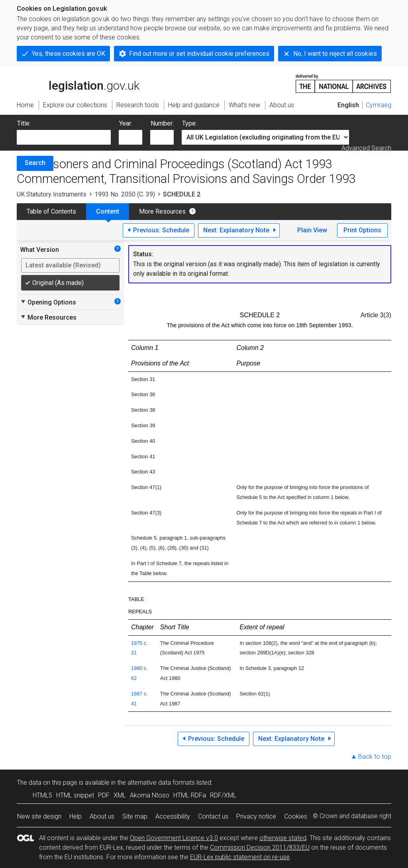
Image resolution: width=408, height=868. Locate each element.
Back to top (375, 757)
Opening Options (48, 302)
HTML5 (42, 795)
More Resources (162, 211)
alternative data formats (161, 783)
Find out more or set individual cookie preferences (199, 54)
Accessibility (173, 816)
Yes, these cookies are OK (69, 54)
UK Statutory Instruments (52, 194)
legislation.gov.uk (78, 83)
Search (35, 163)
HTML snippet (75, 795)
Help (76, 816)
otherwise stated (283, 838)
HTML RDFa (190, 795)
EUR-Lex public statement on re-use (240, 857)
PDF (104, 795)
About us (102, 816)
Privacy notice (256, 816)
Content (108, 211)
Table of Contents (51, 211)
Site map (135, 816)
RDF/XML (223, 795)
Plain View (312, 230)
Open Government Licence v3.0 (174, 838)
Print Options (362, 230)
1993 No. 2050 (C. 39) (125, 194)
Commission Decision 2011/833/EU (260, 847)
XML (120, 795)
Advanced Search (366, 148)
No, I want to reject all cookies (335, 54)
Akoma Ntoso (150, 795)
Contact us (213, 816)
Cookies (296, 816)
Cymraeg (379, 105)
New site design (39, 816)
